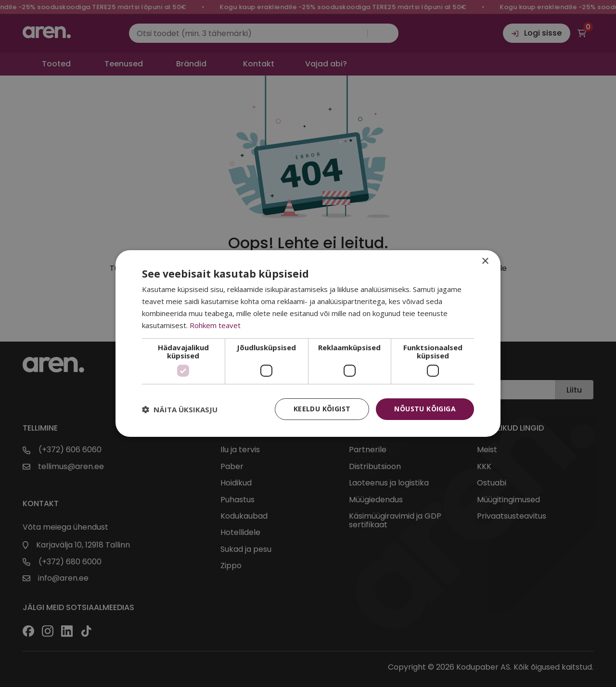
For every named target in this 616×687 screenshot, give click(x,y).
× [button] (485, 261)
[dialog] (308, 343)
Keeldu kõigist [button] (322, 409)
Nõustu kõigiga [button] (425, 409)
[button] (180, 409)
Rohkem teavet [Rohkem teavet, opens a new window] (215, 325)
